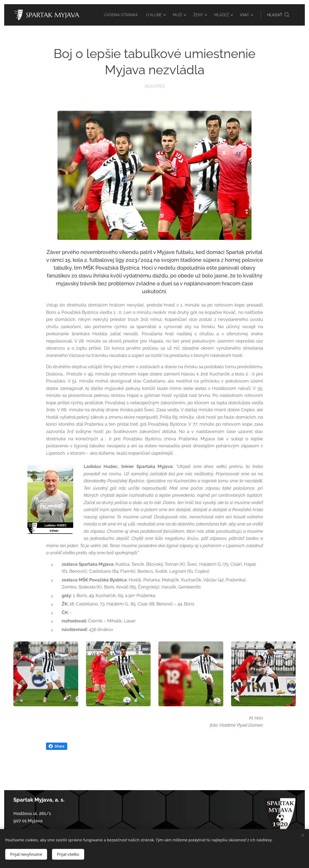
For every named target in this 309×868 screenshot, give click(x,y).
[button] (278, 15)
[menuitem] (117, 15)
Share (57, 746)
